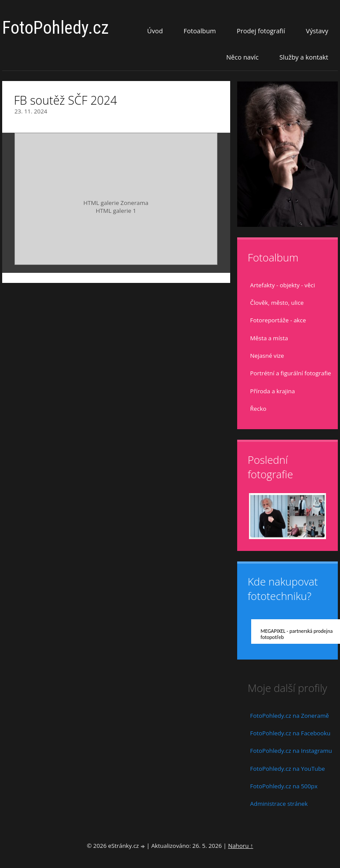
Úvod (155, 31)
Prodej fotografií (261, 31)
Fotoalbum (200, 31)
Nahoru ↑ (240, 846)
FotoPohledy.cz (56, 28)
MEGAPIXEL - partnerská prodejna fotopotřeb (297, 634)
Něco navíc (242, 57)
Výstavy (317, 31)
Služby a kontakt (304, 57)
